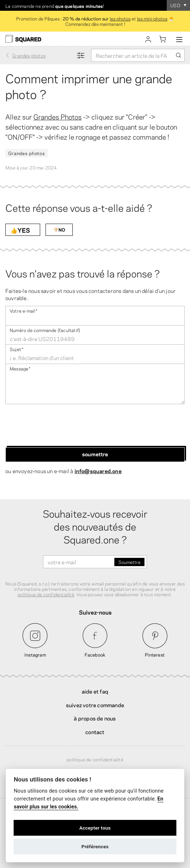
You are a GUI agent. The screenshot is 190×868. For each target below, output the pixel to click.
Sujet (16, 349)
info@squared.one (98, 471)
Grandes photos (27, 153)
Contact (95, 732)
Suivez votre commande (95, 705)
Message (20, 368)
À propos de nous (95, 718)
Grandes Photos (58, 116)
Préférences (95, 846)
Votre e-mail (24, 310)
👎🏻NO (59, 229)
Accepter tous (95, 828)
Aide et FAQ (95, 691)
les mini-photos (152, 18)
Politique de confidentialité (95, 759)
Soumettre (95, 454)
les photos (120, 18)
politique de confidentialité (46, 594)
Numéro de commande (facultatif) (45, 330)
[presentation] (60, 426)
